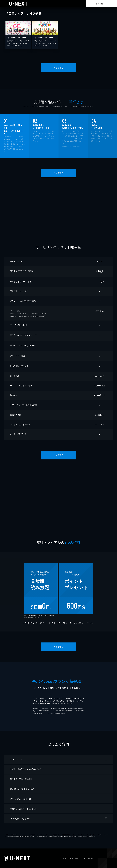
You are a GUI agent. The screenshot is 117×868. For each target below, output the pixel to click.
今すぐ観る (100, 4)
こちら (37, 316)
